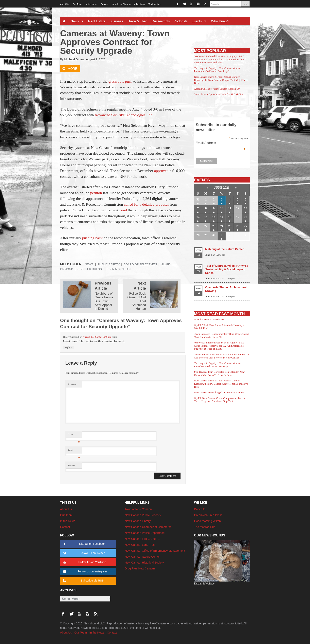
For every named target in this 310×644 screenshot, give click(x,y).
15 (206, 217)
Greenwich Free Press (208, 515)
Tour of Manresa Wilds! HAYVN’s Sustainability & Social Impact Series (227, 269)
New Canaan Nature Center (142, 557)
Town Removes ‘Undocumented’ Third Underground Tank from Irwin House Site (221, 335)
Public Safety (109, 264)
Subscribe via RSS (83, 581)
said (124, 210)
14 (198, 217)
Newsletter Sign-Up (121, 4)
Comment (72, 384)
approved (161, 171)
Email (74, 451)
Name (74, 435)
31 (198, 199)
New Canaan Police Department (145, 533)
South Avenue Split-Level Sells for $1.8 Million (219, 94)
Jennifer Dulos (89, 269)
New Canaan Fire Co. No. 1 (142, 539)
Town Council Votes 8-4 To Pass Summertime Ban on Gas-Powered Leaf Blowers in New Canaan (222, 356)
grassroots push (120, 81)
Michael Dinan (74, 59)
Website (71, 465)
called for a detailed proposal (146, 204)
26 (238, 226)
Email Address (221, 143)
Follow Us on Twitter (83, 553)
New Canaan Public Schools (143, 515)
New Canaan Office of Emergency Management (155, 551)
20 (246, 217)
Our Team (77, 4)
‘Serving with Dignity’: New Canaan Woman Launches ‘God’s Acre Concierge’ (217, 70)
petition (96, 193)
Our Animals (161, 21)
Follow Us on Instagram (84, 572)
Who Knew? (220, 21)
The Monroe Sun (205, 527)
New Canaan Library (138, 521)
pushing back (92, 238)
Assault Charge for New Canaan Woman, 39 (217, 89)
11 (230, 208)
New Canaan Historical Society (144, 563)
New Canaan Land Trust (140, 545)
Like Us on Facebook (84, 544)
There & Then (137, 21)
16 (214, 217)
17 (222, 217)
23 (214, 226)
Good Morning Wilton (207, 521)
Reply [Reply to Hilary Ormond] (68, 347)
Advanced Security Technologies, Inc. (124, 115)
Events (200, 21)
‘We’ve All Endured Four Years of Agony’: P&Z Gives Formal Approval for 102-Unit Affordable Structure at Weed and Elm (219, 59)
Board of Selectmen (140, 264)
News (78, 21)
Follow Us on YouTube (84, 562)
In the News (91, 4)
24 (222, 226)
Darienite (200, 509)
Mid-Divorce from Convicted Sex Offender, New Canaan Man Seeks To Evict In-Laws (219, 373)
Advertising (139, 4)
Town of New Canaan (138, 509)
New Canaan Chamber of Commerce (148, 527)
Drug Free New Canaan (140, 568)
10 (222, 208)
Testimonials (155, 4)
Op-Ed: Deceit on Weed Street (210, 319)
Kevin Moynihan (118, 269)
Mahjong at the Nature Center (224, 249)
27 (246, 226)
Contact (104, 4)
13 (246, 208)
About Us (65, 4)
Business (116, 21)
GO (246, 4)
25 (230, 226)
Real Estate (97, 21)
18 (230, 217)
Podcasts (181, 21)
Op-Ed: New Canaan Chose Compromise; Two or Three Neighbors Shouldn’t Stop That (220, 400)
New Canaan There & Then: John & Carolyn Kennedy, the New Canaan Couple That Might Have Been (221, 80)
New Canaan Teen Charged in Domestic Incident (219, 392)
